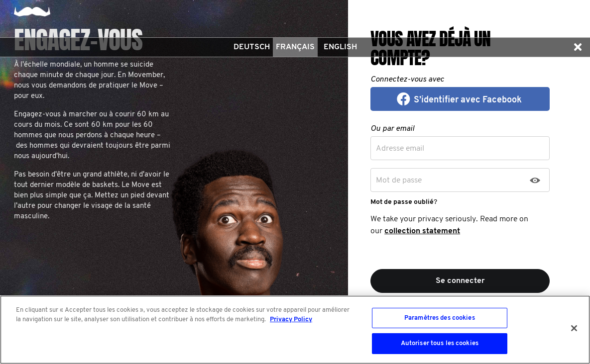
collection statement (422, 231)
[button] (578, 47)
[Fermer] (574, 328)
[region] (295, 330)
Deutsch (252, 47)
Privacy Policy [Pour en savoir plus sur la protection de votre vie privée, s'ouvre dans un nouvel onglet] (291, 319)
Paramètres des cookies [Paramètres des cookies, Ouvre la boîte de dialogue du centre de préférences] (440, 318)
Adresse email (400, 149)
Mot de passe (399, 181)
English (340, 47)
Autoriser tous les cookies (440, 343)
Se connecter (460, 281)
